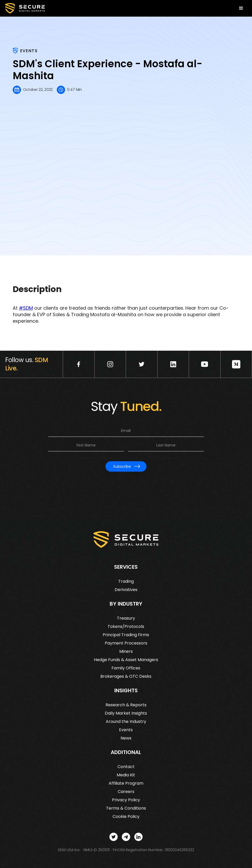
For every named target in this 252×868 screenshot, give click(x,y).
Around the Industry (126, 722)
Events (126, 730)
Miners (126, 652)
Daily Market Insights (126, 713)
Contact (126, 767)
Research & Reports (126, 705)
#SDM (26, 308)
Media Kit (126, 775)
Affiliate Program (126, 783)
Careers (126, 792)
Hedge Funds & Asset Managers (126, 660)
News (126, 738)
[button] (241, 8)
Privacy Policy (126, 800)
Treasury (126, 618)
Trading (126, 581)
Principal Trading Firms (126, 635)
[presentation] (126, 484)
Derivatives (126, 590)
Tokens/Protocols (126, 627)
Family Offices (126, 668)
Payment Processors (126, 643)
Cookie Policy (126, 817)
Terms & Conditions (126, 808)
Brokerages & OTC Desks (126, 676)
